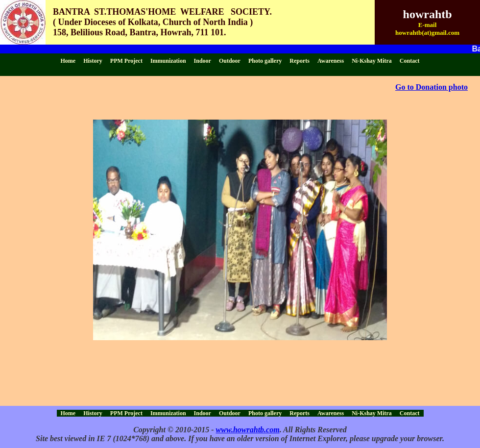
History (93, 61)
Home (68, 61)
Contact (410, 61)
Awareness (331, 61)
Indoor (203, 61)
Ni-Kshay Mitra (372, 61)
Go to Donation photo (432, 87)
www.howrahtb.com (248, 430)
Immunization (168, 61)
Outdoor (230, 61)
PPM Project (126, 61)
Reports (300, 61)
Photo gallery (265, 61)
